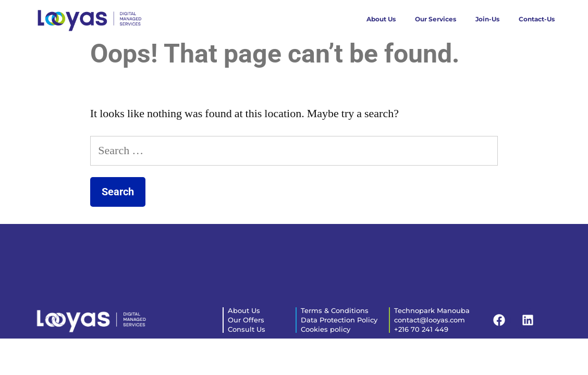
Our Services (436, 19)
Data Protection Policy (339, 320)
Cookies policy (326, 329)
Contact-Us (537, 19)
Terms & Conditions (335, 310)
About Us (381, 19)
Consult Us (247, 329)
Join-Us (487, 19)
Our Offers (246, 320)
